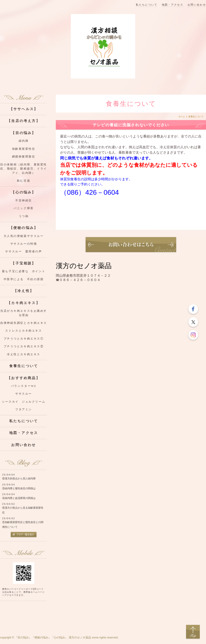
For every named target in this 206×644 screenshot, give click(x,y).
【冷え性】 (24, 291)
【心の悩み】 (23, 192)
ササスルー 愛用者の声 (23, 252)
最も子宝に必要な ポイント (24, 271)
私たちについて (147, 5)
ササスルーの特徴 (24, 244)
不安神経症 (24, 201)
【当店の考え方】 (24, 121)
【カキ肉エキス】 (24, 303)
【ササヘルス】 (24, 109)
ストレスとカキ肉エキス (23, 331)
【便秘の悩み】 (24, 228)
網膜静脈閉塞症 (24, 157)
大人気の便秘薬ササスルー (24, 236)
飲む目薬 (24, 181)
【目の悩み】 (23, 133)
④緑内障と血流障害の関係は (19, 498)
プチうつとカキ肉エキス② (24, 346)
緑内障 (24, 141)
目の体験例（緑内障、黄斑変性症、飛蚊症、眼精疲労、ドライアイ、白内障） (24, 169)
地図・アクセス (173, 5)
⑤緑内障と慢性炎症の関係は (19, 488)
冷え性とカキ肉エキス (24, 354)
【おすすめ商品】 (24, 378)
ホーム (182, 117)
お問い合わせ (197, 5)
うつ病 (24, 216)
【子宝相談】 (23, 263)
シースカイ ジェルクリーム (24, 402)
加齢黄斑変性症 (24, 149)
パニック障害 (23, 208)
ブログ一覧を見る (24, 535)
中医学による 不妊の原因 (24, 279)
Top (193, 632)
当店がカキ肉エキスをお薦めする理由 (24, 313)
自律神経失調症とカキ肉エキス (24, 323)
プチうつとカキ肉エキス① (24, 339)
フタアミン (24, 409)
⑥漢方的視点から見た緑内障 (19, 479)
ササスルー (24, 394)
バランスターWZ (24, 386)
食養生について (24, 366)
